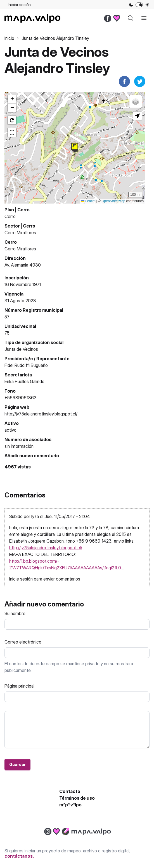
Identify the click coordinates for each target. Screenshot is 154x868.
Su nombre (15, 613)
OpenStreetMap (113, 201)
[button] (75, 148)
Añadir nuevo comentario (32, 456)
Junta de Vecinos (21, 349)
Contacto (70, 791)
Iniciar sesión (19, 5)
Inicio (9, 38)
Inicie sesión (21, 579)
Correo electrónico (23, 642)
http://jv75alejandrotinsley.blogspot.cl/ (41, 414)
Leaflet (88, 201)
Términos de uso (77, 798)
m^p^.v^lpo (70, 805)
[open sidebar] (144, 18)
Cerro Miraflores (20, 233)
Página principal (19, 686)
